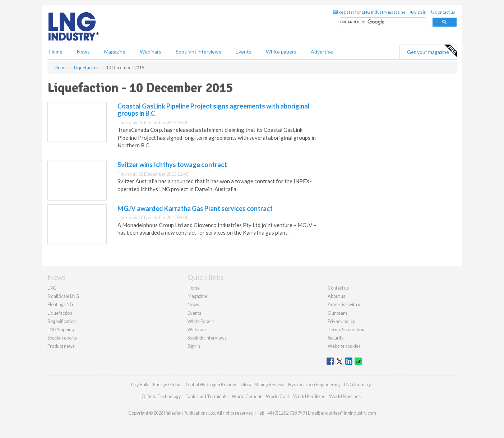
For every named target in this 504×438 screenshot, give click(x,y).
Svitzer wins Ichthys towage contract (172, 165)
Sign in (418, 12)
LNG (52, 288)
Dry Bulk (140, 384)
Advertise (322, 52)
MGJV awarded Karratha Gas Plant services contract (195, 208)
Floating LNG (60, 304)
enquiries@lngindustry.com (348, 413)
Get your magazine (432, 51)
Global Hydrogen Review (211, 384)
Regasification (62, 321)
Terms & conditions (347, 329)
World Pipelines (345, 396)
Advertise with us (345, 304)
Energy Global (167, 384)
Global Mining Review (262, 384)
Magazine (115, 52)
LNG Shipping (61, 329)
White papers (281, 52)
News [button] (83, 52)
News (193, 304)
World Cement (247, 396)
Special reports (62, 338)
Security (336, 338)
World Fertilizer (309, 396)
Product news (61, 346)
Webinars (151, 52)
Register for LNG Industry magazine (369, 12)
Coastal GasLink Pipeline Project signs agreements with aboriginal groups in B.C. (214, 110)
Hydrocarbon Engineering (314, 384)
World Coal (277, 396)
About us (336, 296)
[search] (383, 22)
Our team (337, 313)
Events (244, 52)
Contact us (443, 12)
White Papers (201, 321)
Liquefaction (60, 313)
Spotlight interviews (198, 52)
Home (56, 52)
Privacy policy (341, 321)
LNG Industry (358, 384)
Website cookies (344, 346)
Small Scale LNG (63, 296)
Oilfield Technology (161, 396)
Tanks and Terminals (206, 396)
